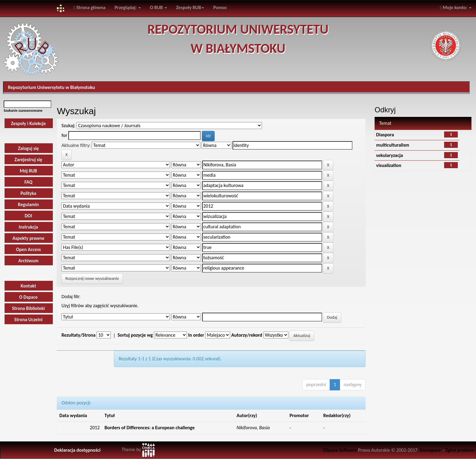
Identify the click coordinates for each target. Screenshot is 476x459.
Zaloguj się (28, 148)
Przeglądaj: (128, 7)
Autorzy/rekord (247, 335)
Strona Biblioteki (29, 308)
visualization (389, 165)
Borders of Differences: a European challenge (150, 428)
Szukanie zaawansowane (23, 110)
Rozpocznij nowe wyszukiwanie (92, 279)
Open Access (29, 249)
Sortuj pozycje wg (135, 335)
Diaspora (385, 135)
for (64, 135)
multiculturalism (393, 145)
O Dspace (28, 297)
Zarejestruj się (28, 160)
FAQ (28, 182)
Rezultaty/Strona (78, 335)
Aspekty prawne (28, 238)
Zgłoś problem (460, 450)
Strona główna (90, 7)
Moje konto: (456, 7)
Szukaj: (68, 126)
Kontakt (28, 286)
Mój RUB (28, 171)
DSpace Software (340, 450)
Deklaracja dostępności (77, 450)
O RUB (158, 7)
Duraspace (430, 450)
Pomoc (220, 7)
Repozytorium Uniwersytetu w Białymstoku (51, 87)
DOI (28, 216)
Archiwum (28, 261)
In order (196, 335)
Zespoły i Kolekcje (28, 123)
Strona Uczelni (28, 320)
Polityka (28, 193)
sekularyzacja (389, 155)
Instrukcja (29, 227)
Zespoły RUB (190, 7)
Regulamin (28, 204)
